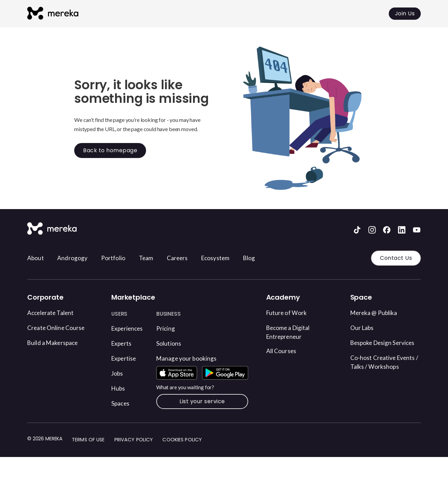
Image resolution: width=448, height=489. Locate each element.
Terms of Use (88, 458)
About (37, 258)
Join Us (405, 13)
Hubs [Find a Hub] (119, 388)
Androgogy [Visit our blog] (77, 258)
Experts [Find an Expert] (123, 343)
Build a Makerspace (57, 342)
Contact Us (396, 258)
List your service (207, 420)
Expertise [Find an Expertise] (126, 358)
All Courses (284, 352)
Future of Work (290, 312)
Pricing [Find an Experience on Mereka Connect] (173, 328)
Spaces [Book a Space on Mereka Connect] (122, 403)
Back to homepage (110, 150)
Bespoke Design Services (374, 347)
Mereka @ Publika (378, 312)
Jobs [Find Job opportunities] (118, 373)
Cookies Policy (183, 458)
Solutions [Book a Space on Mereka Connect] (176, 343)
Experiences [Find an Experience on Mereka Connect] (130, 328)
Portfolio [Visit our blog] (122, 258)
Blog (269, 258)
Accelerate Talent (54, 312)
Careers (191, 258)
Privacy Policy (134, 458)
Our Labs (364, 327)
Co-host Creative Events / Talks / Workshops (376, 377)
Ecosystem (233, 258)
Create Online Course (60, 327)
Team (157, 258)
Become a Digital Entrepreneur (292, 332)
